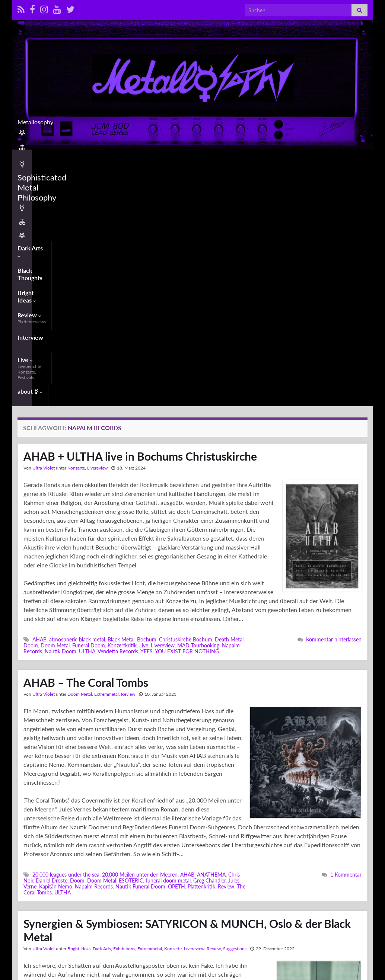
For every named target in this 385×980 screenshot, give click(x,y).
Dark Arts (32, 157)
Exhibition (205, 895)
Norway (136, 907)
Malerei (217, 901)
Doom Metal (55, 411)
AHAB (39, 405)
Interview (212, 157)
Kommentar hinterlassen (334, 405)
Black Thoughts (79, 157)
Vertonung (176, 912)
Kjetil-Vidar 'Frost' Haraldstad (97, 901)
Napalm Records (94, 652)
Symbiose (95, 912)
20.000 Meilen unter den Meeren (140, 640)
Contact (332, 957)
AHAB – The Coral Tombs (86, 448)
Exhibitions (124, 714)
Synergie (153, 912)
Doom (31, 411)
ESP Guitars (178, 895)
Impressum (335, 964)
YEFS (147, 417)
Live (270, 160)
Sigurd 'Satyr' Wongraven (52, 912)
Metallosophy (193, 120)
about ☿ (326, 157)
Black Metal (121, 405)
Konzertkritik (122, 411)
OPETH (176, 652)
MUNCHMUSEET (63, 907)
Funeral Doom (89, 411)
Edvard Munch (145, 895)
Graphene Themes (77, 957)
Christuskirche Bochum (186, 405)
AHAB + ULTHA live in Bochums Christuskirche (140, 222)
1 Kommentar (346, 640)
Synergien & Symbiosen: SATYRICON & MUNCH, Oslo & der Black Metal (187, 696)
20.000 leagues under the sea (66, 640)
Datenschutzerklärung (346, 971)
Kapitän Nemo (56, 652)
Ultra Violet (44, 233)
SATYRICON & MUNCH (219, 907)
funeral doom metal (168, 646)
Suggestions (235, 714)
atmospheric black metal (77, 405)
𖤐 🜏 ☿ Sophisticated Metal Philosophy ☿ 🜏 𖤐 (263, 951)
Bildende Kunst (78, 895)
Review (174, 160)
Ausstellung (45, 895)
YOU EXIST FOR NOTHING (187, 417)
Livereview (97, 233)
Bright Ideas (130, 157)
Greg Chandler (209, 646)
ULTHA (87, 417)
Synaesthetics (125, 912)
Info (329, 951)
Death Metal (229, 405)
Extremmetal (106, 460)
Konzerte (76, 233)
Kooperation (147, 901)
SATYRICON (174, 907)
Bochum (147, 405)
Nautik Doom (61, 417)
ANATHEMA (211, 640)
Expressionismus (42, 901)
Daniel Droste (52, 646)
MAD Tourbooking (198, 411)
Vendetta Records (118, 417)
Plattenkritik (201, 652)
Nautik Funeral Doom (140, 652)
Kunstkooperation (185, 901)
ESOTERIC (131, 646)
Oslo (152, 907)
